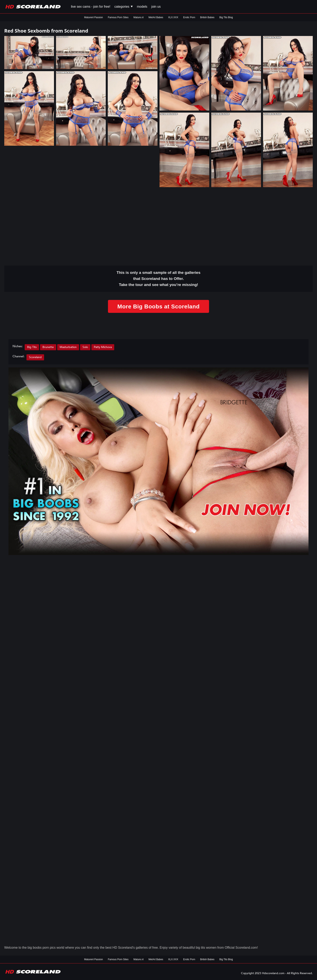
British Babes (207, 17)
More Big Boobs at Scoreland (158, 306)
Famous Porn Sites (118, 17)
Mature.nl (138, 17)
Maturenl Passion (94, 17)
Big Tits (32, 347)
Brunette (48, 347)
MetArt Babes (156, 17)
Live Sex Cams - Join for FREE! (91, 7)
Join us (156, 7)
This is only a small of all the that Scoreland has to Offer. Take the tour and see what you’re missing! (159, 279)
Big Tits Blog (226, 17)
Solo (85, 347)
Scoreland (35, 357)
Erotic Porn (189, 17)
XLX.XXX (173, 17)
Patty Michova (103, 347)
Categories (124, 7)
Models (142, 7)
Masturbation (68, 347)
